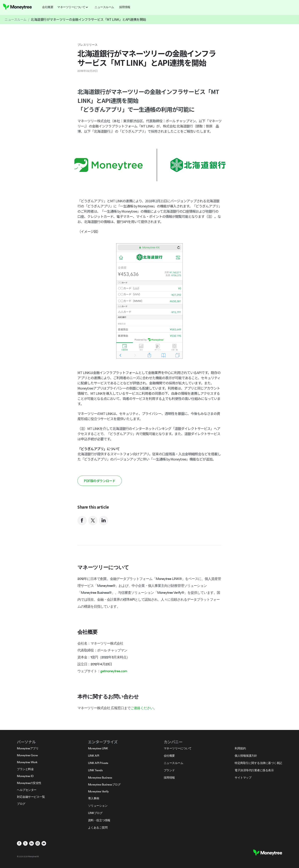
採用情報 (169, 778)
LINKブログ (95, 813)
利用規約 (240, 748)
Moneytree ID (25, 776)
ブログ (21, 804)
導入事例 (94, 798)
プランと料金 (25, 769)
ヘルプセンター (27, 790)
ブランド (169, 770)
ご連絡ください (142, 708)
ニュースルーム (16, 19)
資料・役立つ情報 (99, 820)
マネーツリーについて (178, 748)
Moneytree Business (100, 778)
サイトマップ (243, 778)
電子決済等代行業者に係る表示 (254, 770)
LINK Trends (95, 770)
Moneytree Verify (98, 791)
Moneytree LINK (98, 748)
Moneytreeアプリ (28, 748)
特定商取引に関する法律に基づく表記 (258, 763)
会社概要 (169, 756)
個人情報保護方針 (246, 756)
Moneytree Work (27, 762)
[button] (74, 7)
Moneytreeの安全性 (29, 783)
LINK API (94, 756)
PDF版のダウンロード (100, 481)
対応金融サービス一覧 (31, 797)
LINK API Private (98, 763)
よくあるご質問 (98, 828)
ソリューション (98, 806)
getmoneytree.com (114, 671)
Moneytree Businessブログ (104, 784)
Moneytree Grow (27, 755)
